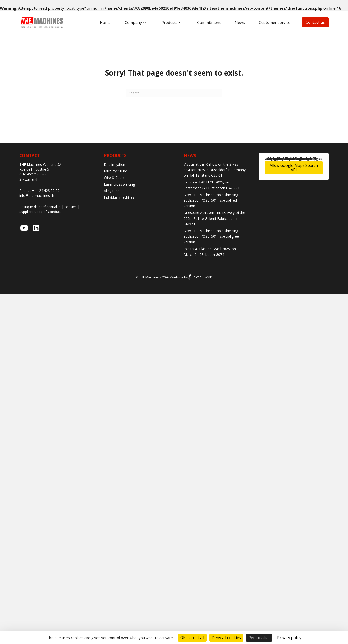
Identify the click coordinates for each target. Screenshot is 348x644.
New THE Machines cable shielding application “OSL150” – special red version (211, 200)
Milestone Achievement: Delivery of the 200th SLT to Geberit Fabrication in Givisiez (214, 218)
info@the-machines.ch (37, 195)
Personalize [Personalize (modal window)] (259, 638)
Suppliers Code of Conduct (40, 212)
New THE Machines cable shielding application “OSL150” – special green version (212, 236)
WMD (209, 277)
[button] (144, 23)
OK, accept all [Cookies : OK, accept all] (192, 638)
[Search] (174, 93)
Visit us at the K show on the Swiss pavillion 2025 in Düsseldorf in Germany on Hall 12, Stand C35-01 (215, 170)
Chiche (195, 277)
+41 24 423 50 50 (46, 191)
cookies (71, 207)
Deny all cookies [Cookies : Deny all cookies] (226, 638)
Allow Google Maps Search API (294, 168)
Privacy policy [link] (289, 638)
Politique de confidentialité (40, 207)
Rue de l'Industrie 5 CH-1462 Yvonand (34, 172)
